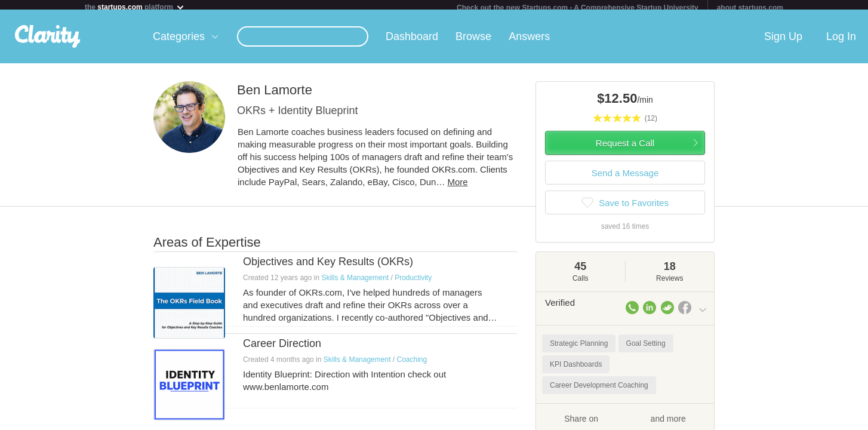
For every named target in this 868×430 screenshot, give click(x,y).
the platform (135, 7)
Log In (841, 41)
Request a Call (625, 148)
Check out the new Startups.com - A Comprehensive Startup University (578, 8)
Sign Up (783, 41)
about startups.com (750, 8)
